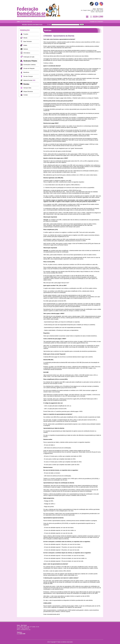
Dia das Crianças (28, 76)
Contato (26, 95)
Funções (26, 34)
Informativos (27, 53)
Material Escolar (29, 80)
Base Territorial (27, 41)
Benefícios (26, 72)
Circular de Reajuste (29, 68)
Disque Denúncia (28, 91)
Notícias (26, 49)
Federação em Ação (29, 57)
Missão (25, 38)
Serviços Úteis (27, 88)
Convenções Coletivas (29, 65)
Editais (25, 45)
